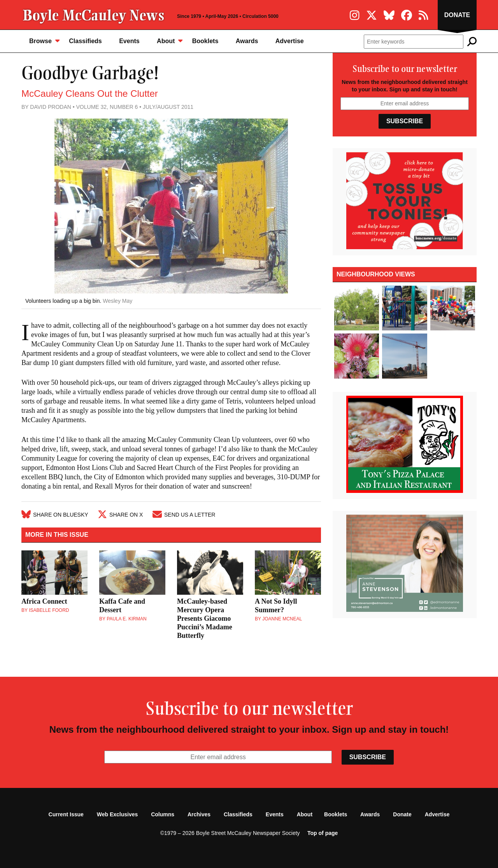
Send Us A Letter (184, 515)
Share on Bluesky (55, 515)
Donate (457, 15)
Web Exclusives (117, 814)
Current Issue (66, 814)
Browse (44, 41)
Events (129, 41)
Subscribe (405, 121)
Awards (247, 41)
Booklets (205, 41)
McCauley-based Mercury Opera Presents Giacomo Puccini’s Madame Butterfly (205, 618)
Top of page (323, 833)
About (170, 41)
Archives (199, 814)
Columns (163, 814)
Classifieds (85, 41)
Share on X (120, 515)
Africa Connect (44, 601)
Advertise (290, 41)
